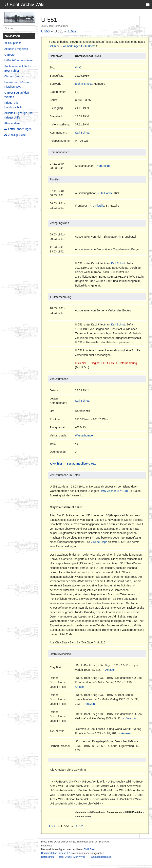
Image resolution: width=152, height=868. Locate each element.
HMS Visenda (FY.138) (114, 491)
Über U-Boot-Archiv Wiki (72, 857)
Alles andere (12, 123)
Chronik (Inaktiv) (14, 76)
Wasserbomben (85, 435)
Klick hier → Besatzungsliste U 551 (73, 464)
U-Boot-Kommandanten (19, 60)
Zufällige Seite (17, 135)
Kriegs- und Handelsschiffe (13, 105)
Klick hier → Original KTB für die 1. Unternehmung (106, 363)
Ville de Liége (99, 542)
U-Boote (9, 55)
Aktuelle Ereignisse (16, 49)
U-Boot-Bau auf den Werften (17, 95)
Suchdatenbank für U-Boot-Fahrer (18, 68)
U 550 (45, 31)
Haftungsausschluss (100, 857)
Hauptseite (15, 43)
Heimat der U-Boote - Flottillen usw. (17, 84)
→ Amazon (109, 670)
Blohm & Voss (84, 84)
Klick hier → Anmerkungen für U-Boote (71, 46)
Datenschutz (48, 857)
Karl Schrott (82, 133)
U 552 (72, 31)
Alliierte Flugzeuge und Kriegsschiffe (18, 115)
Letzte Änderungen (20, 129)
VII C (78, 67)
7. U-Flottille (105, 193)
